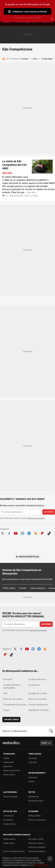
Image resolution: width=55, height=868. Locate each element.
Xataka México (9, 839)
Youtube (16, 533)
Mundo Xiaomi (9, 775)
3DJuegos (33, 758)
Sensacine (33, 777)
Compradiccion (9, 824)
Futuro (6, 710)
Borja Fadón (16, 196)
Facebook (9, 533)
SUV (5, 693)
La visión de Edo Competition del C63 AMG (14, 165)
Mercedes (7, 173)
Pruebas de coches (38, 693)
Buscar (51, 731)
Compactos (34, 685)
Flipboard (43, 533)
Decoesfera (8, 820)
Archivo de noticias (29, 557)
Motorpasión (34, 797)
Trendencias (8, 816)
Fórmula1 (23, 588)
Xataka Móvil (9, 762)
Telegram (29, 533)
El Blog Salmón (35, 816)
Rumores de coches (13, 699)
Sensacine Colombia (37, 847)
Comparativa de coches (15, 705)
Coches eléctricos (38, 588)
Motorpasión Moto (36, 801)
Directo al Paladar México (14, 851)
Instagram (22, 533)
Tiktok (49, 533)
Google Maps (47, 59)
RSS (36, 533)
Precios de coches (38, 699)
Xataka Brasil (9, 843)
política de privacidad (36, 518)
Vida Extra (33, 762)
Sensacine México (36, 843)
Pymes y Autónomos (37, 820)
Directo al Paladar (11, 797)
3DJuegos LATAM (36, 839)
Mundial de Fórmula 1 (39, 710)
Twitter (2, 533)
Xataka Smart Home (12, 771)
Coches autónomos (38, 705)
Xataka (6, 758)
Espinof (32, 782)
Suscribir (49, 512)
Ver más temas (11, 719)
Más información (41, 865)
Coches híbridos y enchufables (12, 686)
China (35, 59)
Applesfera (8, 766)
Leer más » (32, 193)
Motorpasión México (37, 851)
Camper (25, 59)
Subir (44, 743)
